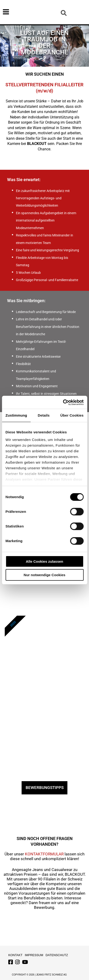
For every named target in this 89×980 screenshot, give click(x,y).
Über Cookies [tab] (72, 415)
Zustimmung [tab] (16, 415)
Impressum (34, 955)
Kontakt (15, 955)
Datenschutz (57, 955)
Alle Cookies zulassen (45, 561)
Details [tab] (44, 415)
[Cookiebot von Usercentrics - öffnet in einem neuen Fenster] (63, 402)
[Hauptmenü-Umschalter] (6, 12)
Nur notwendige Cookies (45, 575)
